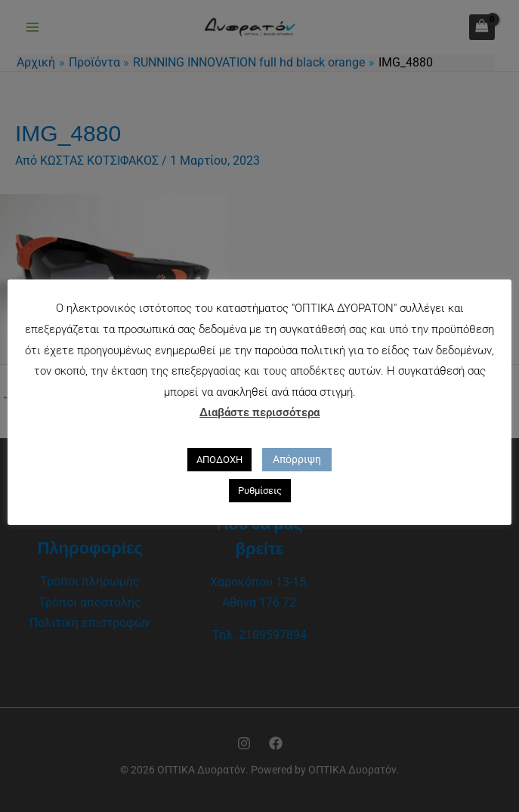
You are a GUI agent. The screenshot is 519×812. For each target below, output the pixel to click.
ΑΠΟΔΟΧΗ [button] (219, 460)
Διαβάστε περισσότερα (259, 412)
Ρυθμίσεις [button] (260, 491)
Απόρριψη (297, 459)
